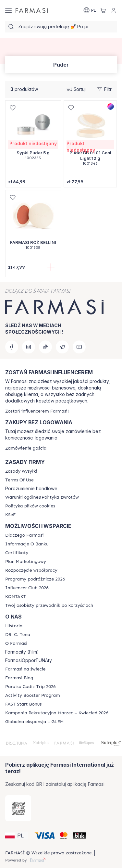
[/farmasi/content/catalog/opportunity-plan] (26, 562)
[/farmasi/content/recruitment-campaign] (57, 713)
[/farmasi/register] (37, 411)
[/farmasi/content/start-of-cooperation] (31, 570)
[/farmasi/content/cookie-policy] (30, 506)
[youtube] (79, 347)
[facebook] (12, 347)
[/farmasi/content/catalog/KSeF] (10, 515)
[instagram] (29, 347)
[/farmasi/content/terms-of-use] (19, 480)
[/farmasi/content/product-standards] (17, 553)
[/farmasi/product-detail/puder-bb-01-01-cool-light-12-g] (90, 137)
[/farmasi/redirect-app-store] (18, 808)
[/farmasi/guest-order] (26, 448)
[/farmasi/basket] (103, 10)
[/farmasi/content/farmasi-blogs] (19, 678)
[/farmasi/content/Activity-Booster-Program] (33, 696)
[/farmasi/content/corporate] (25, 669)
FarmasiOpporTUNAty (29, 660)
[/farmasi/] (32, 10)
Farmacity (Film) (22, 652)
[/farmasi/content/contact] (16, 597)
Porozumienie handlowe (31, 489)
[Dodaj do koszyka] (51, 267)
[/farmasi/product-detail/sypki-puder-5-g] (33, 134)
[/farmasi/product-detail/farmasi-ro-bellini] (33, 223)
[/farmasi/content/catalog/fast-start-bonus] (23, 704)
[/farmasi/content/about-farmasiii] (16, 644)
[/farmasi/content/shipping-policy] (21, 471)
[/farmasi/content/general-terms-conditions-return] (42, 497)
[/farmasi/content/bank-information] (27, 544)
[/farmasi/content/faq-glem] (35, 722)
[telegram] (62, 347)
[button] (17, 836)
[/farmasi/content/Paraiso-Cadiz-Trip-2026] (30, 687)
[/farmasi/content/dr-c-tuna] (18, 635)
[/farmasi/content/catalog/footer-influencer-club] (27, 588)
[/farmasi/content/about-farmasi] (24, 535)
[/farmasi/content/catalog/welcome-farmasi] (49, 606)
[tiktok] (45, 347)
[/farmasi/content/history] (14, 626)
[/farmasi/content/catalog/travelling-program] (35, 579)
